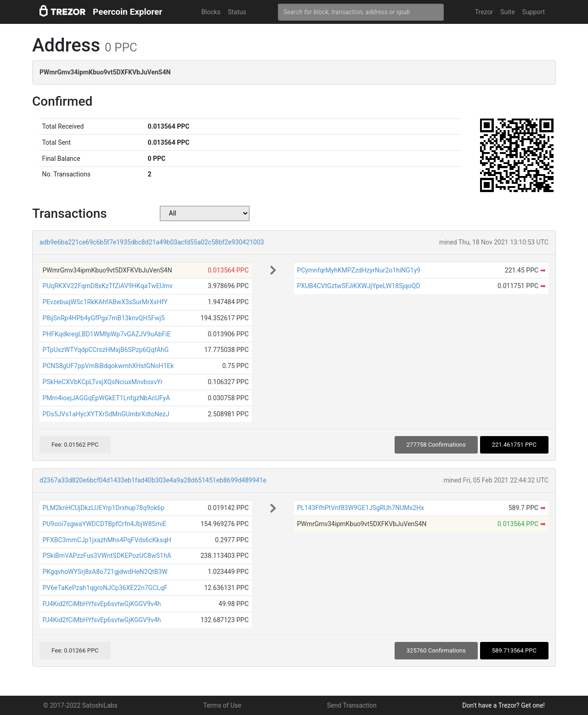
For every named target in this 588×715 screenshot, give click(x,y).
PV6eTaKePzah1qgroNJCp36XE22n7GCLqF (105, 588)
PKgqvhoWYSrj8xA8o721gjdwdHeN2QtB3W (105, 572)
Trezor (484, 12)
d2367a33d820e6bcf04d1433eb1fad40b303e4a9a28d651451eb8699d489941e (153, 480)
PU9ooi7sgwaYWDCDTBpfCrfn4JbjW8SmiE (104, 524)
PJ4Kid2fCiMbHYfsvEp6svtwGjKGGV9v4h (102, 604)
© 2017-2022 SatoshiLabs (80, 705)
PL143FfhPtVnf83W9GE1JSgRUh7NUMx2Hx (360, 508)
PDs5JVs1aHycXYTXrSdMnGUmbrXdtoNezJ (106, 414)
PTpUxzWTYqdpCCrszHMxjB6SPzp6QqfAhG (105, 350)
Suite (507, 12)
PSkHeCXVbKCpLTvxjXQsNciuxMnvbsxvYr (102, 382)
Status (237, 12)
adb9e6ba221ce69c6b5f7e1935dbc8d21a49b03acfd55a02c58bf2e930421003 (152, 242)
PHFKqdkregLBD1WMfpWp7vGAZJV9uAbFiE (106, 334)
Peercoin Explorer (127, 12)
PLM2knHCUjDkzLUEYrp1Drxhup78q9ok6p (103, 508)
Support (534, 12)
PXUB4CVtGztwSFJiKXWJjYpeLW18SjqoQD (358, 286)
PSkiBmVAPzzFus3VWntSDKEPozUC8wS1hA (107, 556)
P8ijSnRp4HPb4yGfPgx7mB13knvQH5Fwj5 (103, 318)
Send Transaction (352, 705)
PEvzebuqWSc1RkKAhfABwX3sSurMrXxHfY (105, 302)
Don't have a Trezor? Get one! (503, 705)
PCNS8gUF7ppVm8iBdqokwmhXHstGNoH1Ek (108, 366)
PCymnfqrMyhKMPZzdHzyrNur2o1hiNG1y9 (359, 270)
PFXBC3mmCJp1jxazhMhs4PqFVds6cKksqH (107, 540)
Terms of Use (222, 705)
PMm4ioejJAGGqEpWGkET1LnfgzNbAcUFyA (106, 398)
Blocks (211, 12)
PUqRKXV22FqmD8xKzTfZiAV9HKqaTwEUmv (107, 286)
